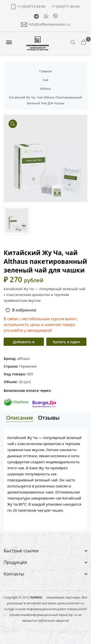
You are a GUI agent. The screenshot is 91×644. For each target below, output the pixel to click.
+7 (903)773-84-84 (31, 7)
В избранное (21, 310)
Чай (45, 80)
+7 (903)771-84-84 (65, 7)
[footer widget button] (45, 551)
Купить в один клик (66, 343)
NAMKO (36, 597)
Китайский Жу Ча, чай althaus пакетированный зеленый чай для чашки (46, 100)
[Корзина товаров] (84, 43)
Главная (45, 71)
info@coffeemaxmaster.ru (50, 24)
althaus (46, 89)
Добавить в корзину (24, 343)
